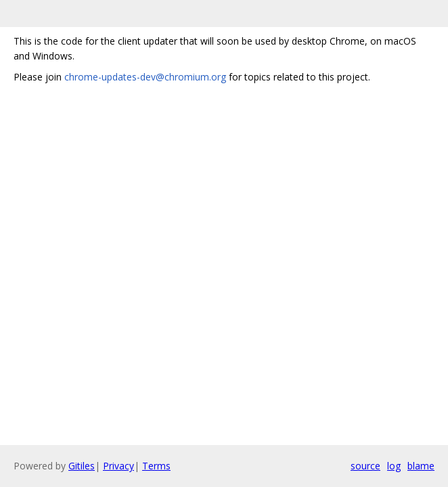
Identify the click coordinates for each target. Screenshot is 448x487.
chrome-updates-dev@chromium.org (145, 77)
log (394, 466)
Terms (156, 466)
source (365, 466)
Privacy (118, 466)
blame (421, 466)
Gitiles (82, 466)
